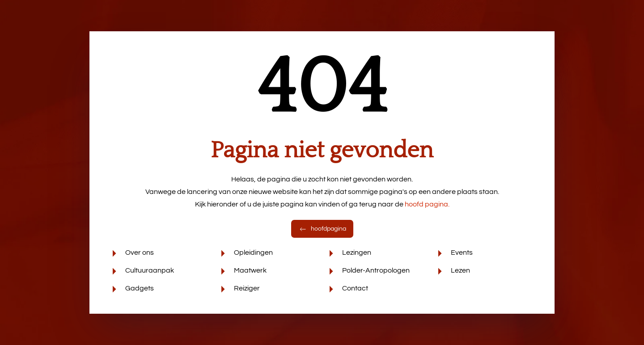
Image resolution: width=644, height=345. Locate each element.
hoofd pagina (427, 204)
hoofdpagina (322, 229)
